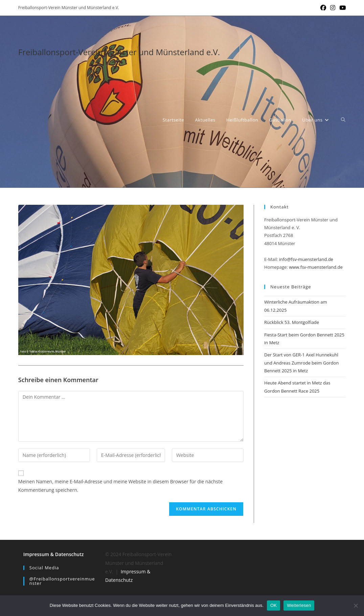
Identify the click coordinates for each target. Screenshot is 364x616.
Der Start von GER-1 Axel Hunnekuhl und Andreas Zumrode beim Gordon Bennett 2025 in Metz (301, 363)
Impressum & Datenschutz (54, 554)
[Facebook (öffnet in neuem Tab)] (323, 8)
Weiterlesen (299, 605)
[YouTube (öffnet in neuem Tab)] (342, 8)
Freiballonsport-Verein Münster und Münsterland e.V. (119, 52)
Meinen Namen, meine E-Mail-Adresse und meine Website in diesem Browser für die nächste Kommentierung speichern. (120, 486)
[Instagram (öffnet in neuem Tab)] (333, 8)
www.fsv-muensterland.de (316, 267)
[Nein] (356, 606)
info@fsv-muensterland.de (306, 259)
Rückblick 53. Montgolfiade (292, 322)
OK (274, 605)
